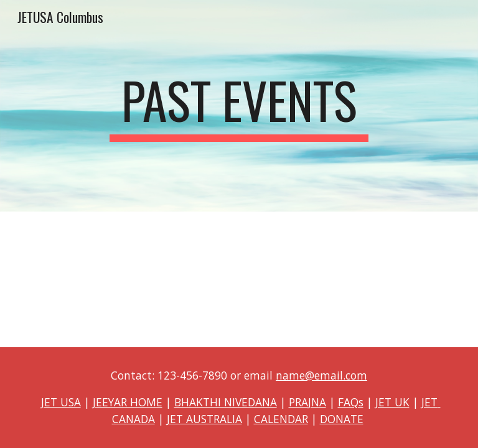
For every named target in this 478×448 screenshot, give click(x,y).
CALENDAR (281, 419)
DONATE (342, 419)
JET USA (61, 402)
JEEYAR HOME (128, 402)
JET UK (392, 402)
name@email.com (321, 375)
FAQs (351, 402)
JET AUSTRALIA (204, 419)
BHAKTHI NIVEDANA (226, 402)
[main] (239, 106)
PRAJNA (307, 402)
